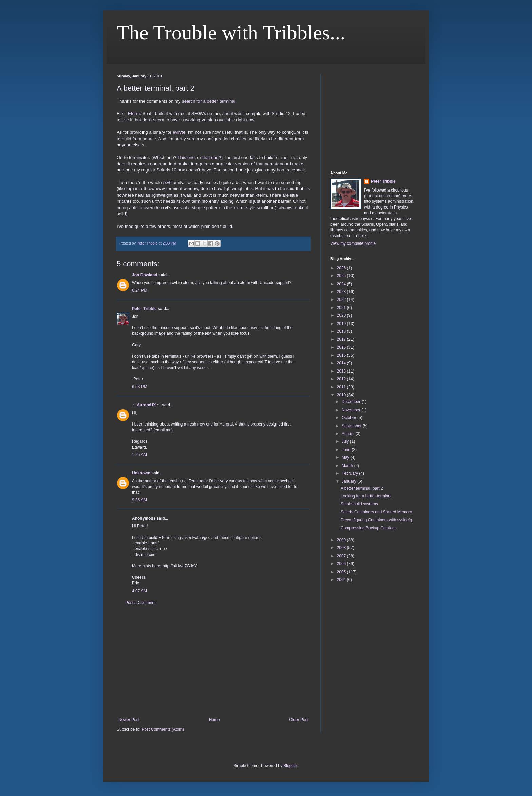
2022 (342, 300)
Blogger (290, 766)
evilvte (179, 132)
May (346, 457)
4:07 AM (139, 591)
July (346, 441)
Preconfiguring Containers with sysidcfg (376, 520)
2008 (342, 548)
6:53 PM (140, 387)
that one (211, 157)
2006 (342, 564)
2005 (342, 572)
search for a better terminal (209, 101)
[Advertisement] (213, 661)
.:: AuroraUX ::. (146, 405)
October (349, 418)
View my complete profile (353, 243)
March (348, 466)
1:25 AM (139, 455)
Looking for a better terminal (366, 496)
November (352, 410)
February (350, 473)
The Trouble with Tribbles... (231, 33)
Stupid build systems (359, 504)
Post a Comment (140, 603)
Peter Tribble (144, 309)
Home (214, 720)
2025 (342, 276)
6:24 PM (140, 290)
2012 (342, 379)
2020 (342, 315)
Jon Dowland (145, 275)
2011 (342, 387)
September (352, 426)
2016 (342, 347)
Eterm (134, 114)
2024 (342, 284)
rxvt (167, 183)
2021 (342, 308)
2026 (342, 268)
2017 (342, 339)
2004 (342, 580)
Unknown (141, 473)
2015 (342, 355)
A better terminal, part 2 (362, 488)
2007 (342, 556)
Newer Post (129, 720)
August (349, 434)
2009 (342, 540)
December (352, 402)
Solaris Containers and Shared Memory (376, 512)
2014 (342, 363)
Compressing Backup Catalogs (369, 528)
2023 (342, 292)
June (347, 450)
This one (186, 157)
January (349, 481)
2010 (342, 395)
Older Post (299, 720)
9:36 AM (139, 500)
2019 (342, 324)
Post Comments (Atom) (163, 729)
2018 (342, 331)
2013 (342, 371)
